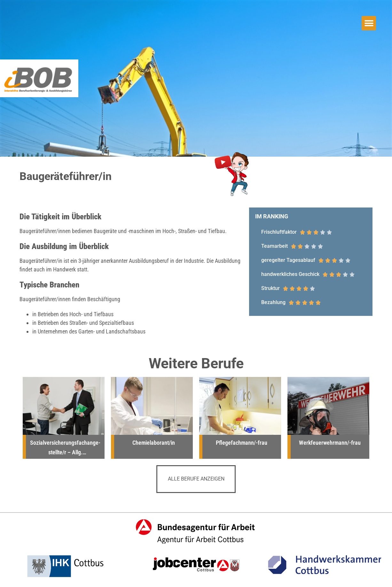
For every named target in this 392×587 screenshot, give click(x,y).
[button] (369, 23)
